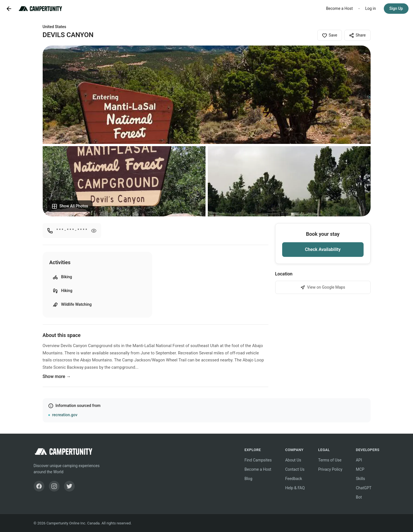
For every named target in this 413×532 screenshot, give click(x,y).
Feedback (294, 479)
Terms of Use (330, 460)
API (359, 460)
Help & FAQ (295, 488)
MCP (360, 469)
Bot (359, 497)
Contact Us (295, 469)
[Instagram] (54, 486)
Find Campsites (258, 460)
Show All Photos (70, 206)
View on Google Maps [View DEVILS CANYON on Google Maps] (323, 287)
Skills (360, 479)
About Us (293, 460)
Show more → (57, 376)
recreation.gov (65, 415)
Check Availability (323, 249)
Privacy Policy (330, 469)
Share (357, 35)
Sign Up (396, 8)
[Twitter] (69, 486)
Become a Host (339, 8)
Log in (371, 8)
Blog (248, 479)
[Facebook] (39, 486)
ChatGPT (364, 488)
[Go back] (9, 9)
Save (330, 35)
